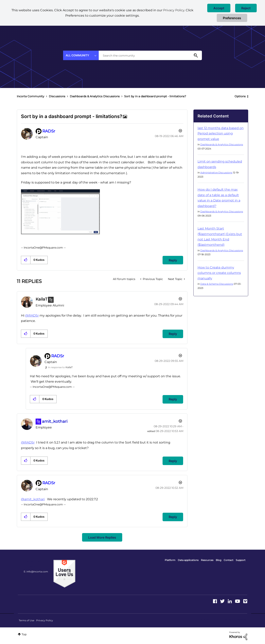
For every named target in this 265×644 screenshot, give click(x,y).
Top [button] (24, 634)
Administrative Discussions (216, 173)
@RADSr (32, 315)
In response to (60, 367)
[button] (219, 8)
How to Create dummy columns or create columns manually (219, 273)
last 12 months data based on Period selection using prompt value (221, 133)
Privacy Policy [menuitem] (45, 620)
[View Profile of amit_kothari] (55, 421)
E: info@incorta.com (36, 572)
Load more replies (102, 537)
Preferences (232, 18)
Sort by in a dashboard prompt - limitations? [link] (155, 96)
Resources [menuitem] (207, 560)
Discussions (57, 96)
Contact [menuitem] (229, 560)
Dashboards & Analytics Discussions (95, 96)
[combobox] (150, 55)
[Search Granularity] (81, 55)
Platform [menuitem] (170, 560)
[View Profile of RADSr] (49, 131)
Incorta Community (31, 96)
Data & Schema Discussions (217, 284)
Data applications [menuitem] (188, 560)
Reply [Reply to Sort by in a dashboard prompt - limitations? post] (173, 260)
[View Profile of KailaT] (41, 299)
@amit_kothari (33, 499)
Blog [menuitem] (219, 560)
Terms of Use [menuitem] (26, 620)
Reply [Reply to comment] (173, 334)
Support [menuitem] (241, 560)
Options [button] (240, 96)
